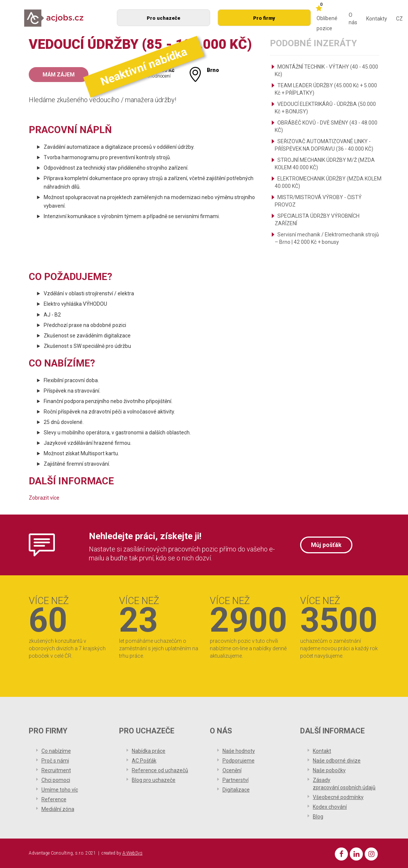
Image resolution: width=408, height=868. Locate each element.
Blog (318, 817)
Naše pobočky (329, 770)
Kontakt (322, 751)
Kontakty (377, 19)
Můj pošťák (326, 545)
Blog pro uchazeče (154, 780)
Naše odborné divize (337, 761)
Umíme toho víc (60, 790)
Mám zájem (59, 75)
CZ (399, 19)
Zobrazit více (44, 498)
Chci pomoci (56, 780)
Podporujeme (239, 761)
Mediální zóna (58, 809)
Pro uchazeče (163, 18)
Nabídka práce (149, 751)
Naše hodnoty (239, 751)
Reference (54, 799)
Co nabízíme (56, 751)
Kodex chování (330, 807)
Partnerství (236, 780)
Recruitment (56, 770)
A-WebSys (133, 853)
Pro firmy (264, 18)
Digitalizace (236, 790)
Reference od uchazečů (160, 770)
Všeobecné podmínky (338, 797)
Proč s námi (55, 761)
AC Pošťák (144, 761)
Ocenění (232, 770)
